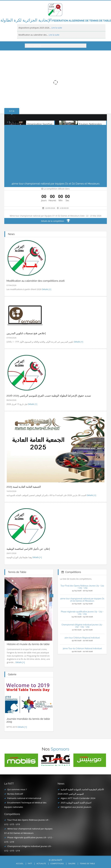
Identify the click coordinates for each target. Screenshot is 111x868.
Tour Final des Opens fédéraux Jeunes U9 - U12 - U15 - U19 (82, 587)
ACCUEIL (20, 863)
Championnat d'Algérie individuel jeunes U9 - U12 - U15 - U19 (82, 626)
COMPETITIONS (57, 863)
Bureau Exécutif (15, 794)
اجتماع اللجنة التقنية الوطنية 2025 (76, 803)
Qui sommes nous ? (17, 789)
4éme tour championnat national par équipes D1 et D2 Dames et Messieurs (82, 600)
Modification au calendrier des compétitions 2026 (36, 281)
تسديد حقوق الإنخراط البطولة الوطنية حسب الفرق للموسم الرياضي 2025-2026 (49, 396)
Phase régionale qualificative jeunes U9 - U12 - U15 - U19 (82, 613)
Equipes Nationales (90, 124)
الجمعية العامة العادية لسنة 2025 (24, 487)
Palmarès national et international (24, 798)
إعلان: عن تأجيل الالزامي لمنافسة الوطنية (28, 549)
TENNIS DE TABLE (87, 863)
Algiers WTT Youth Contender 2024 (78, 798)
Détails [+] (47, 289)
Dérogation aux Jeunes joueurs (76, 807)
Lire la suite (56, 28)
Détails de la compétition (56, 221)
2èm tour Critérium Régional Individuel (82, 638)
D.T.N (12, 111)
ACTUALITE (41, 863)
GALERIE (72, 863)
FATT (30, 863)
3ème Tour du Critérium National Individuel (82, 648)
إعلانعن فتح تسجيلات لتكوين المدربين (26, 333)
